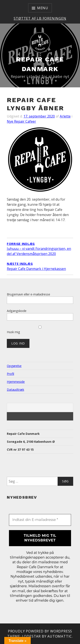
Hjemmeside (16, 382)
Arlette (65, 116)
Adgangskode (17, 311)
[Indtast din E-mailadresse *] (40, 520)
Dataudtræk (15, 390)
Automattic (60, 636)
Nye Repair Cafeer (21, 121)
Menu (43, 8)
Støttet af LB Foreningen (40, 18)
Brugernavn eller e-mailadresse (28, 294)
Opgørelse (14, 366)
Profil (10, 374)
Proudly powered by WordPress (40, 631)
